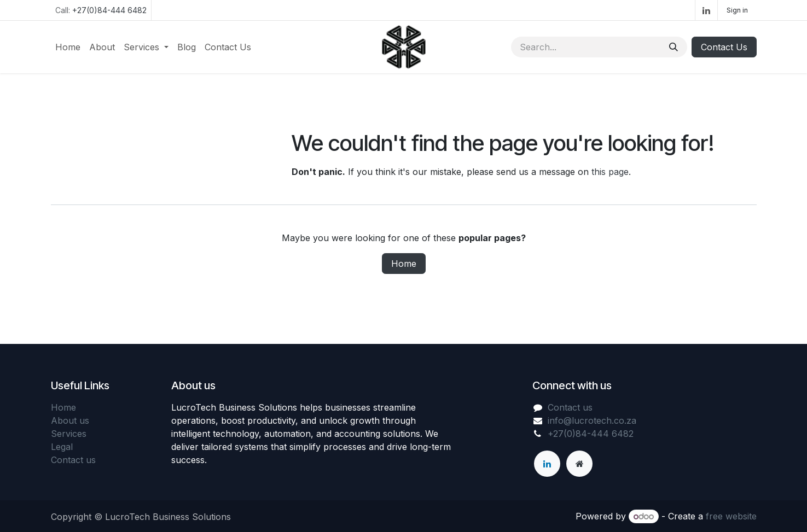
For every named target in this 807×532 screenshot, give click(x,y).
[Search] (674, 47)
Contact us (73, 460)
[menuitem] (68, 47)
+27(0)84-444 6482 (109, 10)
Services (69, 434)
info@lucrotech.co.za (592, 420)
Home (404, 264)
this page (610, 172)
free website (731, 516)
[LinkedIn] (706, 10)
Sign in (737, 10)
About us (70, 420)
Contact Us (724, 47)
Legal (62, 447)
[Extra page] (579, 464)
